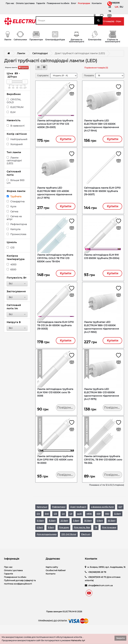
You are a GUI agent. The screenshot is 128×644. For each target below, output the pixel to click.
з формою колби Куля (102, 517)
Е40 (47, 524)
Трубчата (23, 67)
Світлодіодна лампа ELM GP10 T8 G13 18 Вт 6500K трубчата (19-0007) (102, 193)
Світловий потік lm (14, 307)
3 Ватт (76, 531)
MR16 (89, 524)
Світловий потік (14, 173)
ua (116, 7)
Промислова (16, 234)
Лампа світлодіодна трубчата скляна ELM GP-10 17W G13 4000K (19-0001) (55, 125)
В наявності (16, 126)
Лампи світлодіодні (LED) (14, 160)
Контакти (97, 3)
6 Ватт (40, 538)
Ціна (13, 75)
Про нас (10, 3)
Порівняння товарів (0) (96, 68)
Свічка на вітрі (14, 218)
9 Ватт (51, 538)
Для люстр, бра (82, 538)
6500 (11, 270)
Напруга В (14, 322)
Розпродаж (84, 3)
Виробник (14, 94)
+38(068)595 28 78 (109, 7)
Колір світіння (17, 134)
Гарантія (41, 3)
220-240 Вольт (69, 545)
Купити (65, 140)
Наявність (14, 120)
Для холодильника (47, 545)
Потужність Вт (17, 278)
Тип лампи (14, 152)
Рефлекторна (17, 224)
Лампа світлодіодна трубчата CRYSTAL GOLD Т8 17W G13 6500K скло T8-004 (55, 262)
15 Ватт (52, 531)
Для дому (64, 538)
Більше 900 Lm (15, 182)
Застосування (16, 291)
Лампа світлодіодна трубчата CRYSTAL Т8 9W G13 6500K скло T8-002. (103, 469)
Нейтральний (17, 139)
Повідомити (66, 415)
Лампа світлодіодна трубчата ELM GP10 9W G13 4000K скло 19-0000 (55, 469)
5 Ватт (100, 531)
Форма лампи (16, 191)
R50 (107, 524)
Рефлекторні (59, 517)
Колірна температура (16, 257)
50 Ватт (112, 531)
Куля (11, 206)
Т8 (96, 538)
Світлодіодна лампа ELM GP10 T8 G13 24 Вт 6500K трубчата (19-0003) (55, 331)
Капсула (13, 229)
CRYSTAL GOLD (14, 101)
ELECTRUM (15, 107)
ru (121, 7)
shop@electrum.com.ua (100, 596)
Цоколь (12, 242)
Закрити (120, 638)
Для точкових (109, 538)
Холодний (15, 144)
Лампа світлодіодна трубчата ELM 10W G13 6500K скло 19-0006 (55, 400)
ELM (11, 112)
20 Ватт (64, 531)
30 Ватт (88, 531)
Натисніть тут (78, 640)
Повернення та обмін (58, 3)
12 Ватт (117, 524)
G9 (71, 524)
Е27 (120, 517)
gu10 (79, 524)
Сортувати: (43, 75)
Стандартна (16, 201)
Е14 (38, 524)
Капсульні (42, 517)
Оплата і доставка (25, 3)
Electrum (86, 545)
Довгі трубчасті (78, 517)
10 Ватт (40, 531)
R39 (98, 524)
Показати (89, 75)
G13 (10, 248)
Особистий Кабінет (56, 581)
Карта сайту (52, 578)
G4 (63, 524)
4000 (11, 264)
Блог (74, 3)
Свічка (12, 211)
